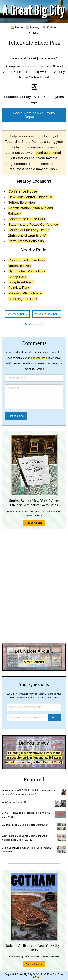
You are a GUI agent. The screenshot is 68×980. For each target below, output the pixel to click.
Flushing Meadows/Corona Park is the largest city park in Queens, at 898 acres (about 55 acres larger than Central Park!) (34, 758)
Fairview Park (19, 288)
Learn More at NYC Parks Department (34, 115)
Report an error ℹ (34, 324)
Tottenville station (22, 202)
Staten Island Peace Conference (33, 225)
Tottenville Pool (20, 266)
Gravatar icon (39, 358)
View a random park (47, 314)
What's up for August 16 (14, 802)
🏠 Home (17, 27)
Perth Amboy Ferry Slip (26, 241)
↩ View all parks (17, 314)
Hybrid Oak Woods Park (27, 271)
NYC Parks (34, 662)
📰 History (33, 27)
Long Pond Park (21, 282)
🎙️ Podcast (50, 27)
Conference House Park (27, 219)
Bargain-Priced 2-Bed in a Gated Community (25, 825)
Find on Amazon (34, 523)
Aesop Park (17, 277)
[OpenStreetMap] (47, 58)
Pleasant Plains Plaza (25, 293)
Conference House (23, 191)
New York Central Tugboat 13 (31, 197)
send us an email (49, 153)
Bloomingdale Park (23, 299)
